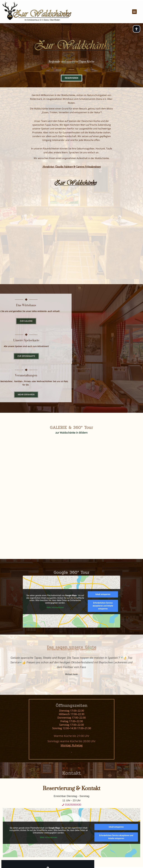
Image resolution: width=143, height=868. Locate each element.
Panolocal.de (96, 860)
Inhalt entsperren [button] (103, 494)
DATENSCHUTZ (71, 827)
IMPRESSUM (71, 833)
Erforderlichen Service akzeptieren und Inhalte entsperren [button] (103, 505)
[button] (134, 8)
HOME (71, 820)
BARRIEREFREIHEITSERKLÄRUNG (71, 846)
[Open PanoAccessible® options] (136, 29)
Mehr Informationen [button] (55, 507)
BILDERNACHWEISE (71, 840)
